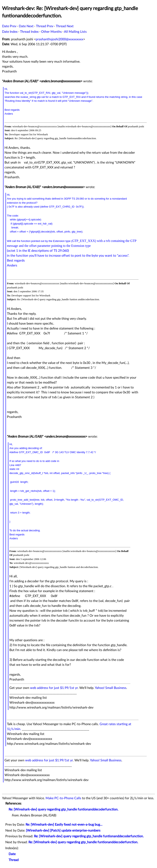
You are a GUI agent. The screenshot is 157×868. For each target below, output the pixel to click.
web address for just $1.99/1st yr (54, 688)
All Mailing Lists (75, 32)
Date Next (26, 26)
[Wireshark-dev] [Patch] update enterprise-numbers (63, 831)
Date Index (10, 32)
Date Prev (9, 26)
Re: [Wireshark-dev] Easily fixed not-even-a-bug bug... (64, 825)
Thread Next (65, 26)
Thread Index (29, 32)
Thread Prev (45, 26)
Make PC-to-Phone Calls (63, 798)
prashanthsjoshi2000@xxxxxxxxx (59, 39)
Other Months (51, 32)
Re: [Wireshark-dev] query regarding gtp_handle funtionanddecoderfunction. (63, 809)
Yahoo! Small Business (111, 688)
